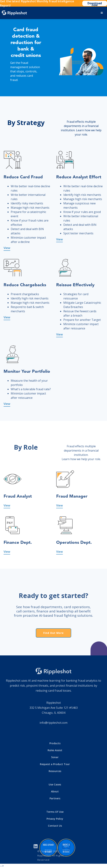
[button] (102, 13)
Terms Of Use (55, 812)
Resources (55, 771)
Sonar (55, 757)
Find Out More (53, 633)
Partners (55, 798)
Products (55, 743)
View (7, 248)
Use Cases (55, 784)
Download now (95, 4)
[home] (14, 13)
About (55, 791)
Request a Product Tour (55, 764)
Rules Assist (55, 750)
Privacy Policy (55, 819)
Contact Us (55, 826)
